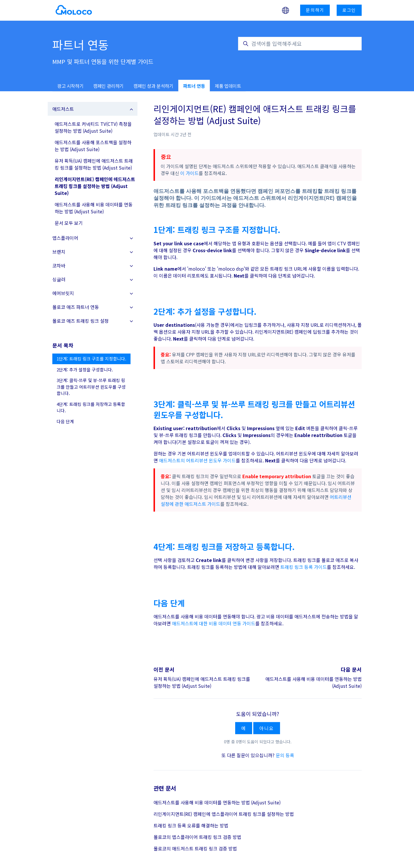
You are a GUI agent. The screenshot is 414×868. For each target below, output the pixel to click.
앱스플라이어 (65, 238)
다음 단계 (65, 421)
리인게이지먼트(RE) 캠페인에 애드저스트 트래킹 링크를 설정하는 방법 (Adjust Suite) (95, 186)
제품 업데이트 (228, 86)
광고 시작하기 (70, 86)
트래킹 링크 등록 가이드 (304, 567)
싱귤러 (59, 279)
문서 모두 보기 (69, 223)
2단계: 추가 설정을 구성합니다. (85, 370)
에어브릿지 (63, 293)
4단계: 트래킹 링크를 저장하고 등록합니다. (91, 407)
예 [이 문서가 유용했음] (244, 728)
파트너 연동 (194, 86)
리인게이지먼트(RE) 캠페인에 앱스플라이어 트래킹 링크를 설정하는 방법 (224, 814)
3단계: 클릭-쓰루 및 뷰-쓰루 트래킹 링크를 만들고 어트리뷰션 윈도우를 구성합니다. (91, 387)
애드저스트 (63, 109)
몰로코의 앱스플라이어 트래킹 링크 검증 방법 (197, 837)
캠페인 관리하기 (108, 86)
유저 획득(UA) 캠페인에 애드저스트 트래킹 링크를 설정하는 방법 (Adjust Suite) (202, 682)
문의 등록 (285, 755)
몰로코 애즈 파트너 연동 (76, 307)
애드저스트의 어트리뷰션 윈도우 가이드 (197, 460)
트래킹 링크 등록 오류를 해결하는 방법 (191, 825)
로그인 (349, 10)
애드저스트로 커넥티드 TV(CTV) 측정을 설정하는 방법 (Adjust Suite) (93, 127)
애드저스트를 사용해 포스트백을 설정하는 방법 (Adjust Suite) (93, 146)
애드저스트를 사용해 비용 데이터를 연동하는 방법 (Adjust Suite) (217, 802)
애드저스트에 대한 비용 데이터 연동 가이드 (214, 623)
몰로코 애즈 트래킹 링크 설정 (80, 321)
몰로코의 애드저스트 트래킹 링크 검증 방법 (195, 848)
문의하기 (315, 10)
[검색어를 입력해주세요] (300, 44)
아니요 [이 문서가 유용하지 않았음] (267, 728)
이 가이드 (189, 173)
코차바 (59, 265)
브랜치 (59, 252)
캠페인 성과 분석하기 (153, 86)
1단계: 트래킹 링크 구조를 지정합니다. (91, 359)
